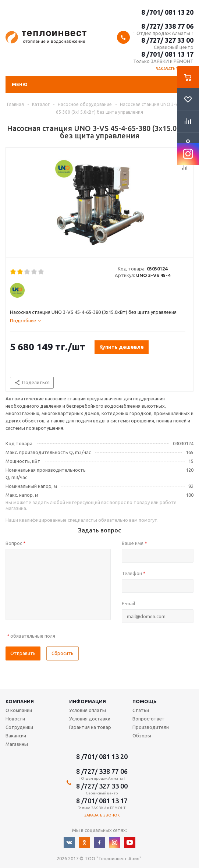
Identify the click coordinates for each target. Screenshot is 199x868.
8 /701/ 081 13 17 (167, 54)
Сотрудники (19, 727)
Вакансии (16, 736)
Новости (15, 719)
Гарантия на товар (90, 727)
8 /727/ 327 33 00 (167, 40)
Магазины (17, 744)
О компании (19, 710)
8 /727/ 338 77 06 (167, 26)
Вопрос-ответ (149, 719)
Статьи (141, 710)
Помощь (145, 701)
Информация (88, 701)
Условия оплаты (88, 710)
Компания (20, 701)
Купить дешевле (122, 347)
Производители (151, 727)
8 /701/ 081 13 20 (167, 12)
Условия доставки (90, 719)
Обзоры (142, 736)
